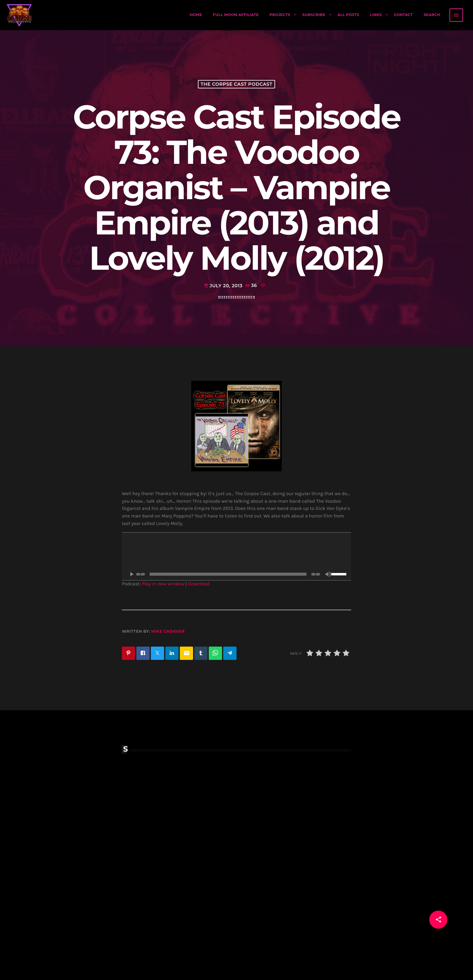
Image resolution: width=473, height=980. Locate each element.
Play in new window (163, 612)
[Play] (132, 603)
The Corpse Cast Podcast (237, 92)
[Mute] (328, 603)
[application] (237, 585)
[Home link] (20, 15)
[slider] (228, 603)
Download (199, 612)
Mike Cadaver (168, 660)
